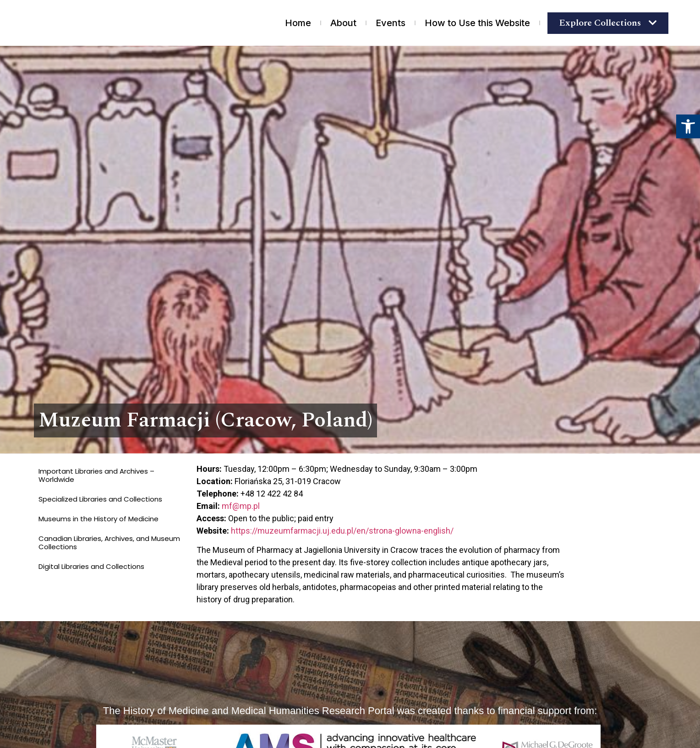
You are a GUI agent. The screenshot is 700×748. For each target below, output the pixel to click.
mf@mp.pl (241, 506)
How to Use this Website (477, 23)
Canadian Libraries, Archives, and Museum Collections (109, 543)
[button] (688, 126)
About (343, 23)
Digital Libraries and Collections (91, 566)
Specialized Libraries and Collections (100, 499)
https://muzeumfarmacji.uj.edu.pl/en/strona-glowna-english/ (342, 531)
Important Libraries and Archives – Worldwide (96, 475)
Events (391, 23)
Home (298, 23)
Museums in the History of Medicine (98, 519)
